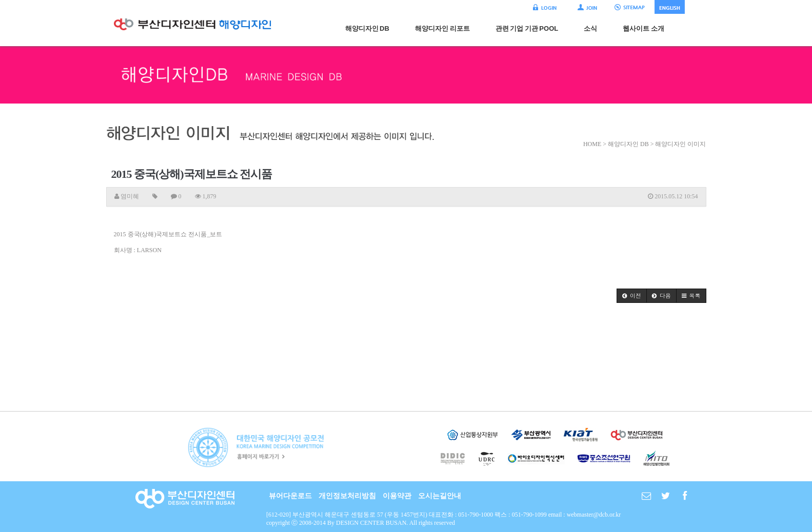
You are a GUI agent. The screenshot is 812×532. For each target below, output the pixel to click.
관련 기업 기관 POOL (527, 28)
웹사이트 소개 (643, 28)
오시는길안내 (440, 496)
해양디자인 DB (367, 28)
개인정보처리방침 (347, 496)
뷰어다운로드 (290, 496)
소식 (590, 28)
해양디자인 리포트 (442, 28)
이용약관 (397, 496)
